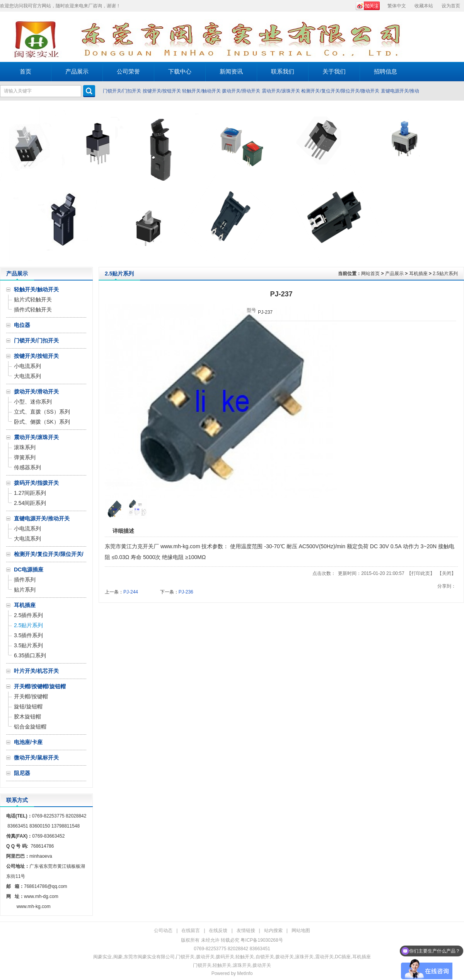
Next (456, 184)
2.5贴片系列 (445, 274)
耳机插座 (418, 274)
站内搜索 (273, 930)
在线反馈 (218, 930)
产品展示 (394, 274)
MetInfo (245, 973)
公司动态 (163, 930)
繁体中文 (397, 6)
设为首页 (451, 6)
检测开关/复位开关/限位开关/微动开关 (340, 91)
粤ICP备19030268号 (262, 940)
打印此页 (421, 573)
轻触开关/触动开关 (201, 91)
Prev (8, 184)
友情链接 (246, 930)
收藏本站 (424, 6)
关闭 (447, 573)
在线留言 (191, 930)
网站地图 (301, 930)
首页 (26, 71)
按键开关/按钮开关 (162, 91)
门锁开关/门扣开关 (122, 91)
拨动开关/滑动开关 (241, 91)
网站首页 (370, 274)
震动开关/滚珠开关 (281, 91)
